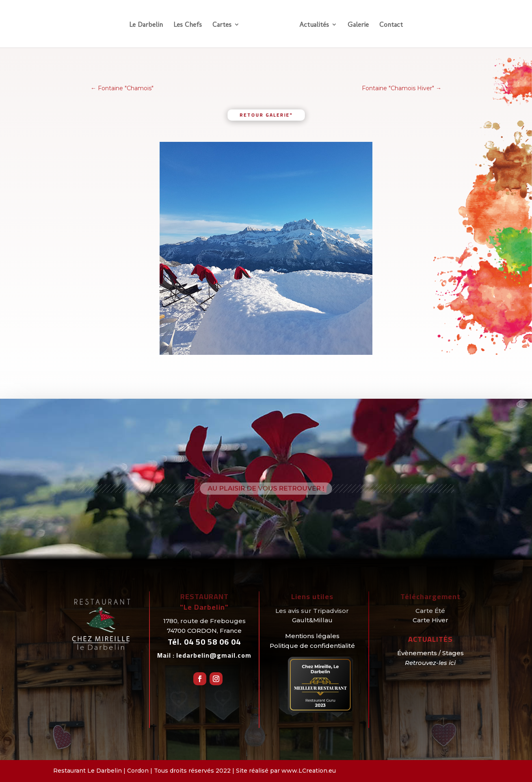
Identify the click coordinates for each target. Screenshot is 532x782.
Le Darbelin (146, 25)
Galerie (358, 25)
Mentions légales (312, 636)
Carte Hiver (430, 620)
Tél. (204, 642)
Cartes (222, 25)
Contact (391, 25)
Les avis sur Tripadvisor (312, 611)
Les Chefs (188, 25)
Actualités (314, 25)
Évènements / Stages (430, 653)
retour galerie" (266, 115)
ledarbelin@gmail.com (214, 655)
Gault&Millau (312, 620)
